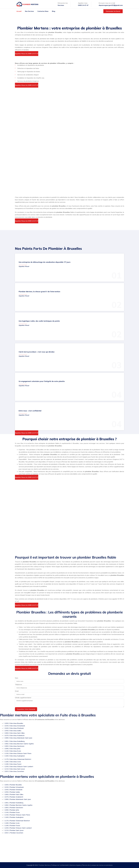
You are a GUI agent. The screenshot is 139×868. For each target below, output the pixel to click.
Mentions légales (76, 865)
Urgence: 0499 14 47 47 (71, 853)
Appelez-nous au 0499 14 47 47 (27, 54)
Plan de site (86, 865)
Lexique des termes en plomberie (102, 865)
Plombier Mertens (44, 865)
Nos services (29, 11)
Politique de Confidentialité (60, 865)
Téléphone (18, 684)
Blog (54, 11)
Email (17, 691)
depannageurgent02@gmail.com (111, 5)
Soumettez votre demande (26, 709)
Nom (17, 678)
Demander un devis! (113, 11)
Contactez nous (43, 11)
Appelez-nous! (24, 266)
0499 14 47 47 (83, 5)
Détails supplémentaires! (23, 698)
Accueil (19, 11)
